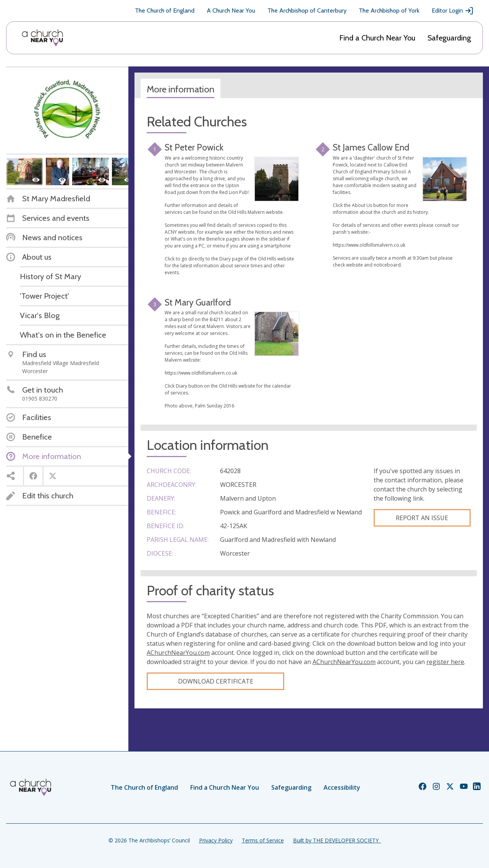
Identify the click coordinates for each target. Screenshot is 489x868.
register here (445, 662)
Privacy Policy (216, 840)
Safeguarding (449, 38)
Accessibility (342, 787)
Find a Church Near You (377, 38)
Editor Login (453, 11)
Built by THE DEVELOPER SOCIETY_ (337, 840)
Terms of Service (263, 840)
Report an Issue (422, 518)
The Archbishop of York (389, 11)
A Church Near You (231, 11)
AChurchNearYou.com (178, 653)
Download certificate (216, 681)
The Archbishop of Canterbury (307, 11)
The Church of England (165, 11)
